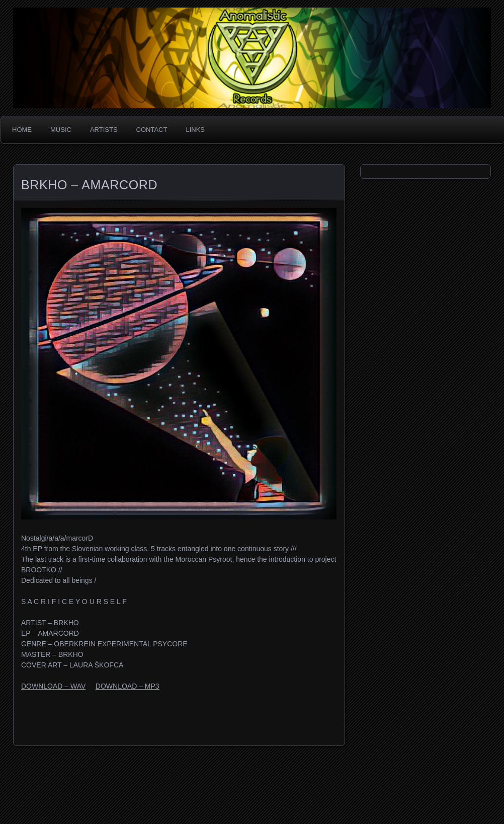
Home (22, 130)
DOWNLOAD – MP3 (128, 686)
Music (61, 130)
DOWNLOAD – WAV (53, 686)
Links (195, 130)
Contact (152, 130)
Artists (104, 130)
